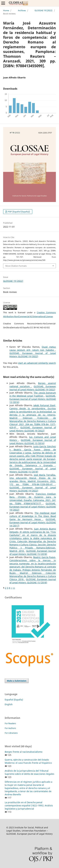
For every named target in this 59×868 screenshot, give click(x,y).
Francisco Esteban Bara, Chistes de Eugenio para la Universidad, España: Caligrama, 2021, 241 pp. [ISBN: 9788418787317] (33, 499)
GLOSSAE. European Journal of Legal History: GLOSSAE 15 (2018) (33, 470)
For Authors (10, 728)
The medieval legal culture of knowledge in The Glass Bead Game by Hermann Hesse (33, 516)
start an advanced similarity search (37, 363)
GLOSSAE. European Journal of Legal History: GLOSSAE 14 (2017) (33, 522)
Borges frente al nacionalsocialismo (24, 752)
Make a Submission (17, 681)
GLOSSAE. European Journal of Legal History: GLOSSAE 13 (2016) (33, 399)
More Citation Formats (16, 266)
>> (14, 588)
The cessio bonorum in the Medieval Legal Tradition (33, 394)
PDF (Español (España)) (19, 212)
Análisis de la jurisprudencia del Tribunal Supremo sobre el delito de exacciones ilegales (29, 772)
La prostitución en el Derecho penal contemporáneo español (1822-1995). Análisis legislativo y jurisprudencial (29, 805)
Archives (22, 10)
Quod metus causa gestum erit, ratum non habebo (33, 348)
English (9, 704)
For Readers (10, 723)
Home (6, 10)
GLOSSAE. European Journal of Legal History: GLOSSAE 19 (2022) (33, 355)
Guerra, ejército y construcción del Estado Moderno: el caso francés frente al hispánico (28, 761)
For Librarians (11, 733)
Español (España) (14, 700)
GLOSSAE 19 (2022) (44, 10)
